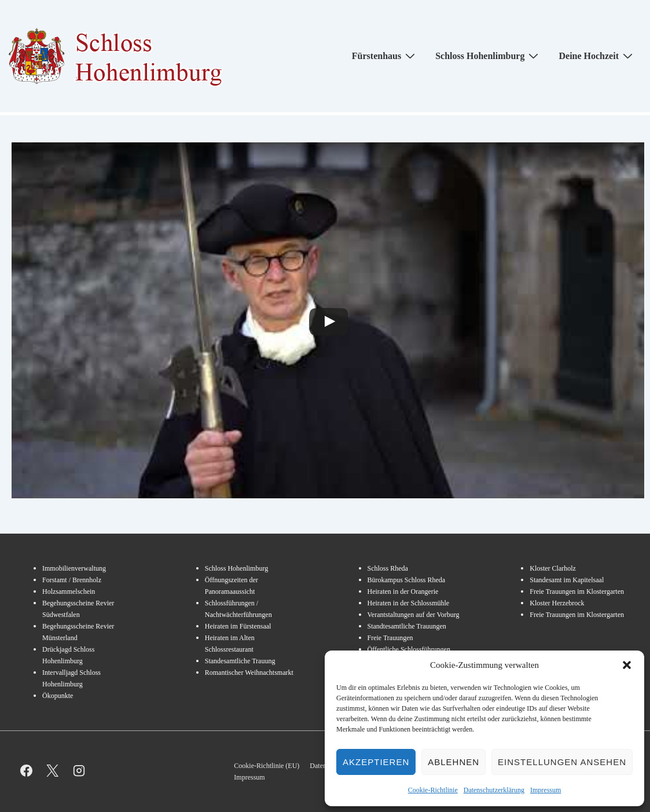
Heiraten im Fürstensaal (238, 626)
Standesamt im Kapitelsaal (567, 580)
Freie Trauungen (390, 638)
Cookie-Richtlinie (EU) (267, 766)
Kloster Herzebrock (557, 603)
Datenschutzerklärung (494, 790)
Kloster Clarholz (553, 568)
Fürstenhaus (385, 56)
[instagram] (79, 770)
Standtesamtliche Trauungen (407, 626)
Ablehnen (453, 762)
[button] (627, 665)
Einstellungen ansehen (562, 762)
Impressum (546, 790)
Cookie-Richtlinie (433, 790)
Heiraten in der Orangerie (403, 591)
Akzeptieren (376, 762)
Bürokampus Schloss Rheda (407, 580)
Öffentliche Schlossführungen (409, 649)
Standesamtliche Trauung (240, 661)
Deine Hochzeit (597, 56)
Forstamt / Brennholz (72, 580)
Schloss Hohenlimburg (488, 56)
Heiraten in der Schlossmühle (409, 603)
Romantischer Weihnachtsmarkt (249, 673)
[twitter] (53, 770)
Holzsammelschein (69, 591)
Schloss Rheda (388, 568)
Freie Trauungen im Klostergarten (577, 591)
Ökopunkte (58, 696)
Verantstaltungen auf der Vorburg (414, 615)
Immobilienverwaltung (74, 568)
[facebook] (26, 770)
